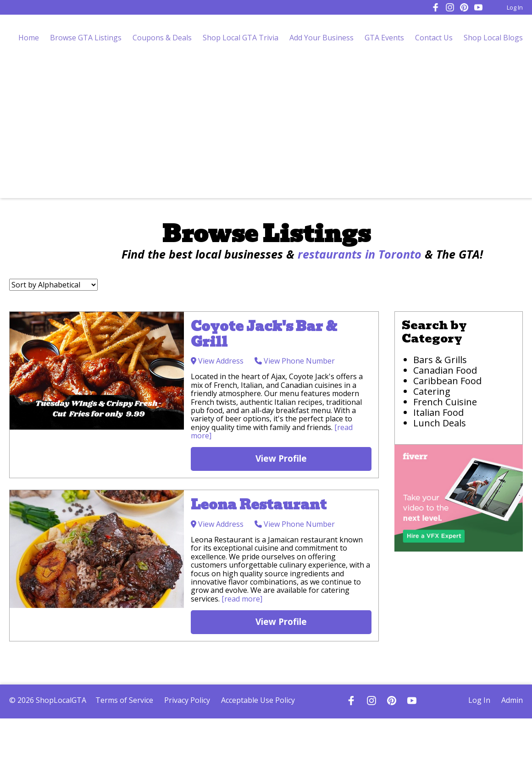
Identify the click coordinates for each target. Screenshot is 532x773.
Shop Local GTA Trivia (241, 38)
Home (29, 38)
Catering (432, 391)
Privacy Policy (187, 700)
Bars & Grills (440, 360)
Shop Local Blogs (493, 38)
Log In (515, 7)
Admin (512, 700)
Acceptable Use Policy (258, 700)
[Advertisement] (266, 129)
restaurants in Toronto (360, 254)
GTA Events (384, 38)
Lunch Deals (440, 423)
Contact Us (434, 38)
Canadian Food (445, 370)
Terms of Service (124, 700)
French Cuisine (445, 402)
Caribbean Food (447, 381)
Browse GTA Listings (86, 38)
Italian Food (438, 412)
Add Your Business (321, 38)
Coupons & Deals (162, 38)
